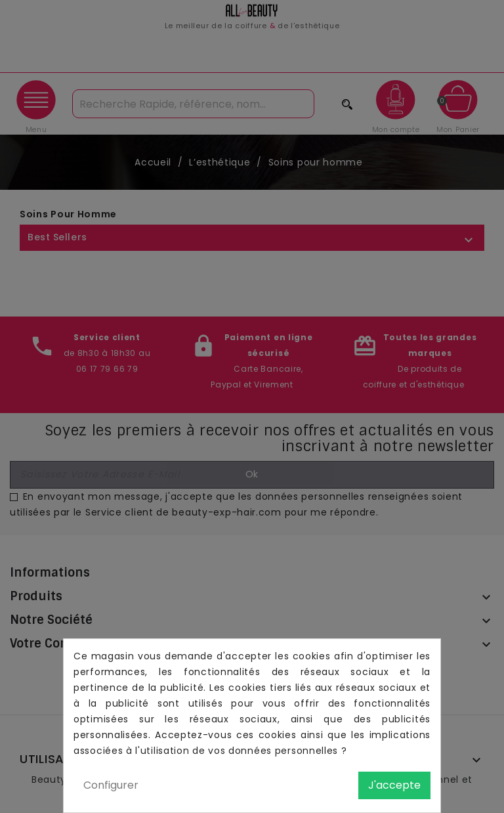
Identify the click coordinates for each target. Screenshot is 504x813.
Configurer (111, 785)
